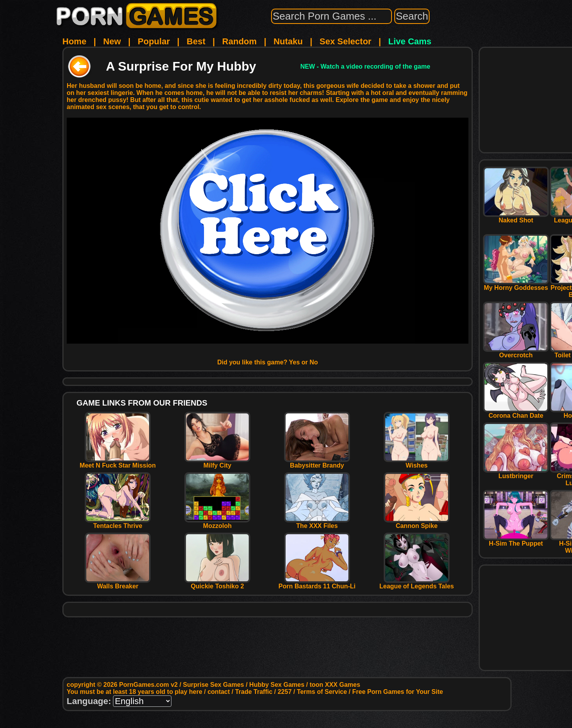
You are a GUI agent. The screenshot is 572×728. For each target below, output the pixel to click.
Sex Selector (346, 41)
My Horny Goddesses (516, 285)
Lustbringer (516, 473)
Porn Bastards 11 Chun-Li (317, 583)
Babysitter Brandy (317, 463)
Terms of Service (322, 692)
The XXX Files (317, 523)
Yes (295, 362)
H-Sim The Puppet (516, 541)
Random (239, 41)
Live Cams (410, 41)
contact (219, 692)
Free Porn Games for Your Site (398, 692)
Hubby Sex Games (277, 685)
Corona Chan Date (516, 413)
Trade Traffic (254, 692)
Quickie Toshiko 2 (217, 583)
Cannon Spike (417, 523)
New (112, 41)
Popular (154, 41)
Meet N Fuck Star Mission (118, 463)
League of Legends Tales (417, 583)
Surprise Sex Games (213, 685)
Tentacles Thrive (118, 523)
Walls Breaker (118, 583)
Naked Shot (516, 217)
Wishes (417, 463)
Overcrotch (516, 352)
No (314, 362)
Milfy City (217, 463)
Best (196, 41)
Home (74, 41)
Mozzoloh (217, 523)
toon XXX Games (335, 685)
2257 (285, 692)
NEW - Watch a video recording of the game (365, 66)
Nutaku (288, 41)
